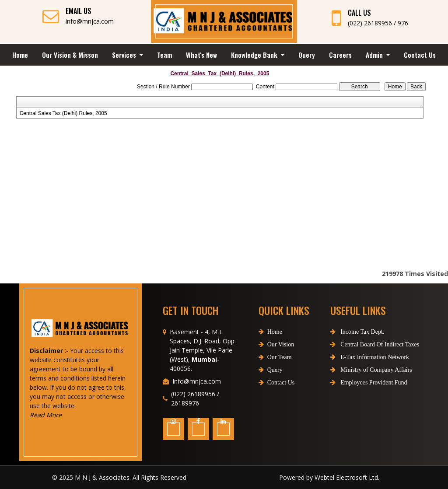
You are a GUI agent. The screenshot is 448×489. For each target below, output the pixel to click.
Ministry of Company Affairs (358, 370)
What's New (201, 55)
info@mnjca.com (90, 21)
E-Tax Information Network (357, 357)
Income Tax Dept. (344, 332)
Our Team (275, 370)
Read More (58, 415)
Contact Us (420, 55)
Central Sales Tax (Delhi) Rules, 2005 (63, 113)
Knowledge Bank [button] (255, 55)
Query (307, 55)
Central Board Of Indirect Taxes (362, 344)
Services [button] (125, 55)
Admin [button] (375, 55)
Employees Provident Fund (356, 382)
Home (20, 55)
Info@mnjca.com (197, 394)
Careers (340, 55)
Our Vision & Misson (70, 55)
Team (164, 55)
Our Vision (276, 357)
